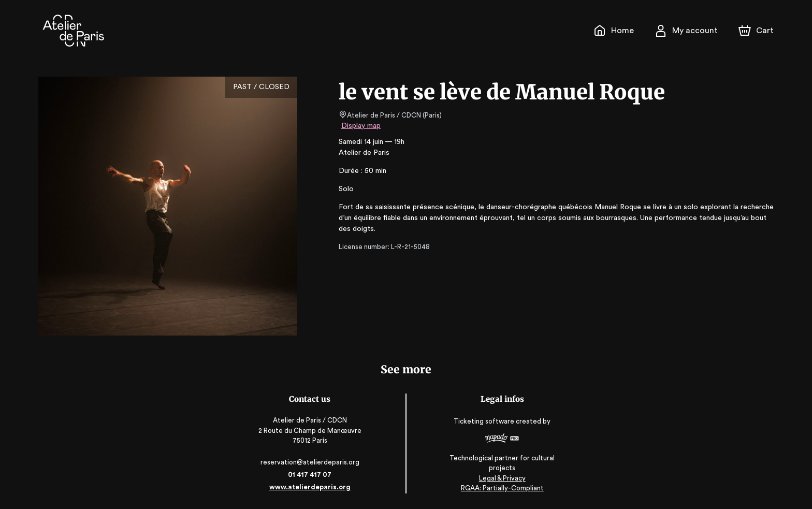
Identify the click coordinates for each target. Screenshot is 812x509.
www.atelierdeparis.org (310, 487)
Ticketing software (485, 425)
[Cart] (757, 31)
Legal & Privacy (501, 478)
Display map (361, 126)
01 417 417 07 (310, 475)
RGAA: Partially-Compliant (502, 488)
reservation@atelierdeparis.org (311, 462)
